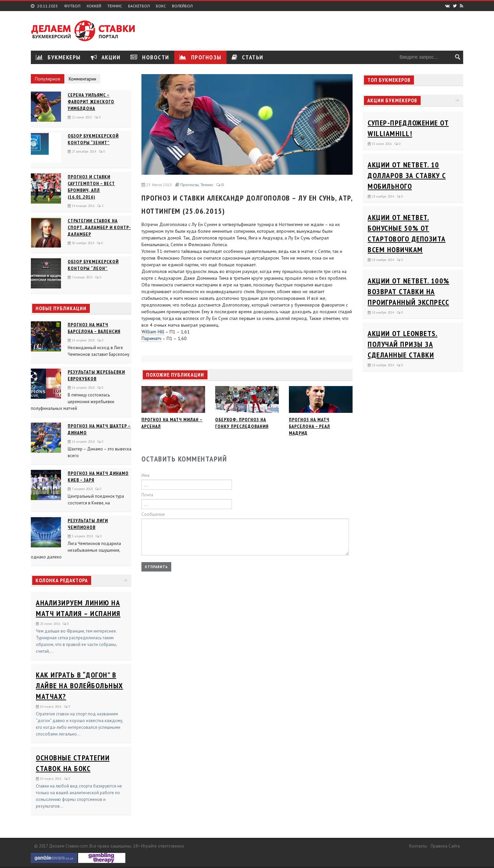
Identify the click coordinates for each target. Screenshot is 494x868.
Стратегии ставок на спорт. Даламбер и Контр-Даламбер (99, 227)
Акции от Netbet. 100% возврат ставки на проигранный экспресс (409, 291)
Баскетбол (139, 6)
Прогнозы (200, 57)
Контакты (418, 846)
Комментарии (82, 79)
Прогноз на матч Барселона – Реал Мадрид (310, 426)
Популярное (48, 79)
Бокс (161, 6)
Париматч (151, 338)
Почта (147, 495)
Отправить (156, 567)
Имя (145, 475)
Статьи (248, 57)
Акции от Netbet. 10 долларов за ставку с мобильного (407, 175)
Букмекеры (58, 57)
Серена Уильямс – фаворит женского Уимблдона (91, 102)
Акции (106, 57)
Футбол (72, 6)
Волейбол (182, 6)
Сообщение (153, 514)
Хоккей (94, 6)
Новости (150, 57)
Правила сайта (445, 846)
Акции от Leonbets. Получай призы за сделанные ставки (403, 344)
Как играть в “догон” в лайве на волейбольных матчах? (80, 686)
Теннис (115, 6)
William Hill (153, 332)
